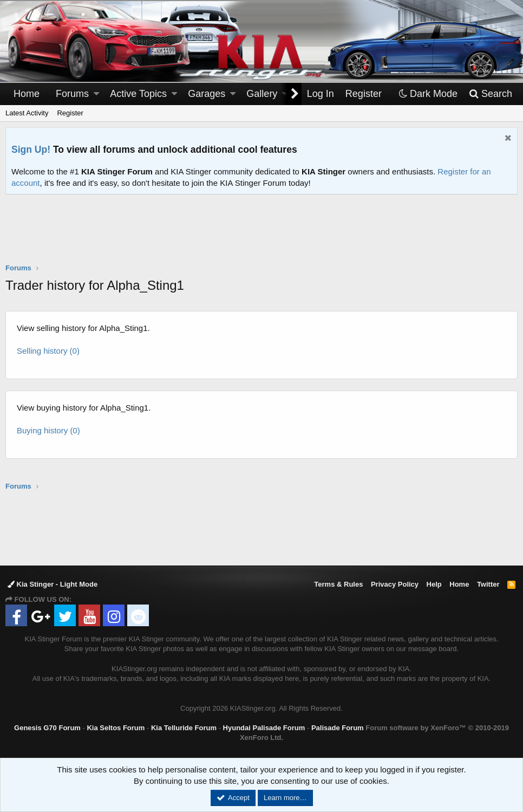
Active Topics (138, 94)
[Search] (490, 94)
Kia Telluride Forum (184, 728)
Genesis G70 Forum (47, 728)
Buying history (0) (48, 430)
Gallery (262, 94)
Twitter (488, 584)
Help (434, 584)
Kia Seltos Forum (116, 728)
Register (70, 113)
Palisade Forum (338, 728)
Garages (207, 94)
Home (27, 94)
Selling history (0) (48, 351)
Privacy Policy (395, 584)
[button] (96, 94)
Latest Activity (27, 113)
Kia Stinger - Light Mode (53, 584)
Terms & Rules (338, 584)
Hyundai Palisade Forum (264, 728)
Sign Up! (31, 150)
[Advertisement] (261, 236)
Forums (72, 94)
